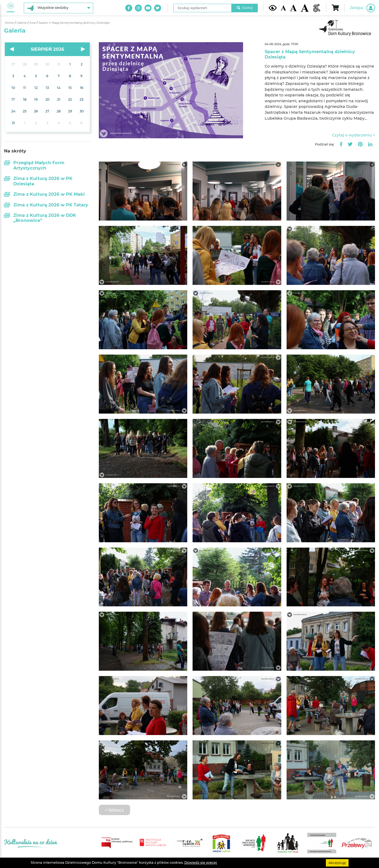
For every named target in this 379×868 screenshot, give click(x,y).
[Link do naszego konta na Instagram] (138, 8)
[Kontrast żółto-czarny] (273, 8)
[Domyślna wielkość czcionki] (283, 8)
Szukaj (245, 8)
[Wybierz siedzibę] (58, 8)
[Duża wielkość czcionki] (305, 8)
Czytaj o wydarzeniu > (353, 135)
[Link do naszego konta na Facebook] (129, 8)
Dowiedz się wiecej (201, 863)
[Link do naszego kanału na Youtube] (148, 8)
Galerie (22, 23)
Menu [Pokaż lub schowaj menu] (11, 8)
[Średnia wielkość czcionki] (293, 8)
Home (10, 23)
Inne (33, 23)
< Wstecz (114, 810)
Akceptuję (337, 863)
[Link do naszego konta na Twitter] (158, 8)
